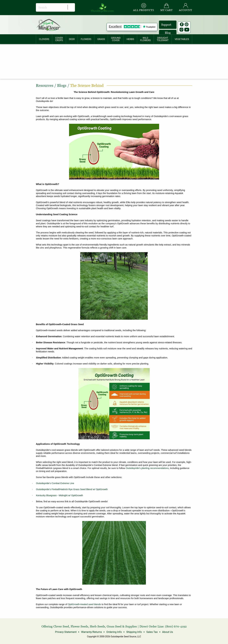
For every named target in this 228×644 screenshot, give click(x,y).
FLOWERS (86, 39)
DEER (72, 39)
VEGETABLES (182, 39)
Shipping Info (133, 632)
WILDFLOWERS (145, 39)
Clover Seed (61, 626)
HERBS (130, 39)
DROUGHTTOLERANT (163, 39)
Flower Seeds (79, 626)
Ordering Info (114, 632)
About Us (166, 632)
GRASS (101, 39)
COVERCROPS (59, 39)
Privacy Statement (67, 632)
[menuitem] (44, 39)
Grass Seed (114, 626)
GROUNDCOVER (116, 39)
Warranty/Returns (92, 632)
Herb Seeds (97, 626)
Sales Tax (151, 632)
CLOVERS (44, 39)
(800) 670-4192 (176, 626)
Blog (168, 33)
